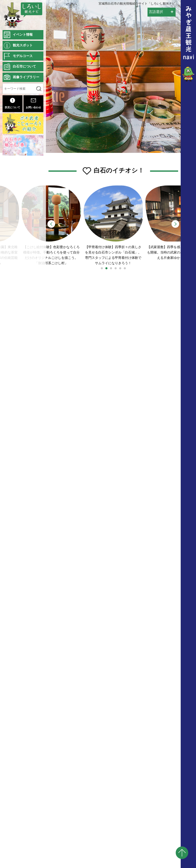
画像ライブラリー (26, 77)
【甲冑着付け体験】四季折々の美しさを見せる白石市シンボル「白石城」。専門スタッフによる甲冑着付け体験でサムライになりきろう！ (113, 227)
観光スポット (23, 45)
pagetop (182, 853)
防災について (13, 103)
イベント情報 (23, 35)
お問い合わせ (33, 103)
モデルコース (23, 56)
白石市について (24, 66)
